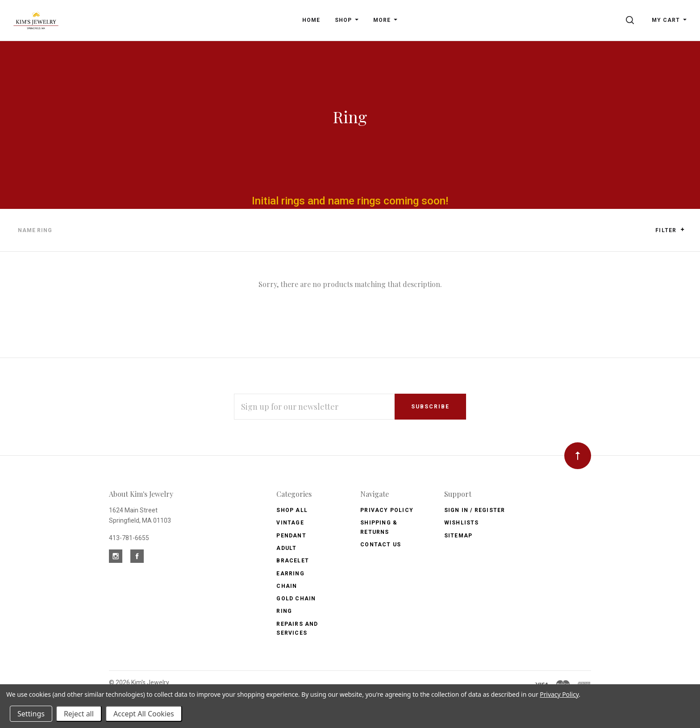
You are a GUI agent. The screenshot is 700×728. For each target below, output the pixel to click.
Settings (31, 714)
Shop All (292, 510)
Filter (670, 230)
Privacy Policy (387, 510)
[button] (682, 229)
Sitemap (458, 536)
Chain (287, 586)
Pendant (291, 536)
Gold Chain (296, 599)
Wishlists (462, 523)
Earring (290, 574)
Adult (286, 548)
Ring (284, 611)
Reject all (79, 714)
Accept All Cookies (144, 714)
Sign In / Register (475, 510)
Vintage (290, 523)
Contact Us (381, 545)
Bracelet (293, 561)
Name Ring (35, 230)
